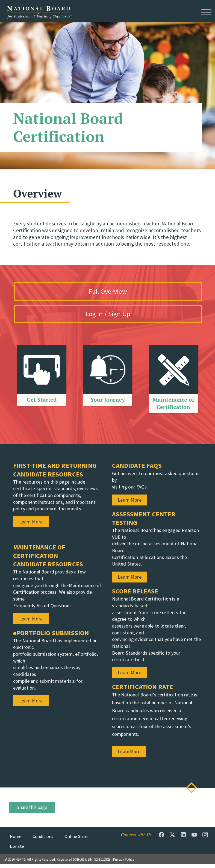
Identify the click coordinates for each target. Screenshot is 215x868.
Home (16, 840)
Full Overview (114, 292)
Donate (17, 850)
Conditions (43, 840)
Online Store (77, 840)
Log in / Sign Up (114, 317)
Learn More (132, 755)
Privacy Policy (124, 863)
